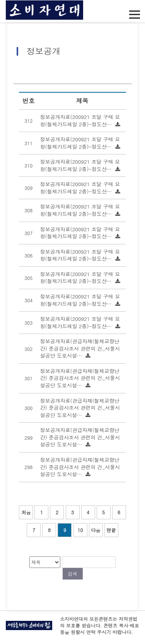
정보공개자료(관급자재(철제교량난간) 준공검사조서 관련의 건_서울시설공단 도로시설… (80, 348)
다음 (96, 530)
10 (80, 530)
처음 (26, 512)
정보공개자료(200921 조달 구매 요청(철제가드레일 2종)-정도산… (80, 120)
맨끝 (111, 530)
